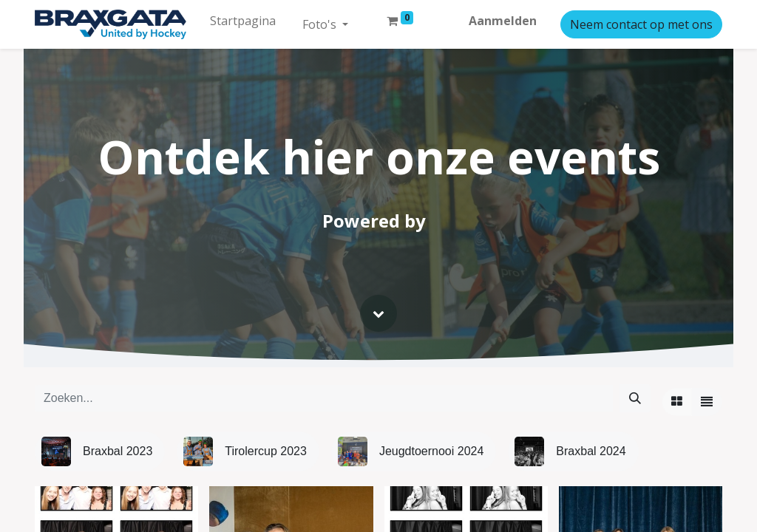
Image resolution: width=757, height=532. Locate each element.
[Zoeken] (635, 398)
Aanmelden (503, 21)
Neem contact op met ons (641, 24)
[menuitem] (243, 21)
